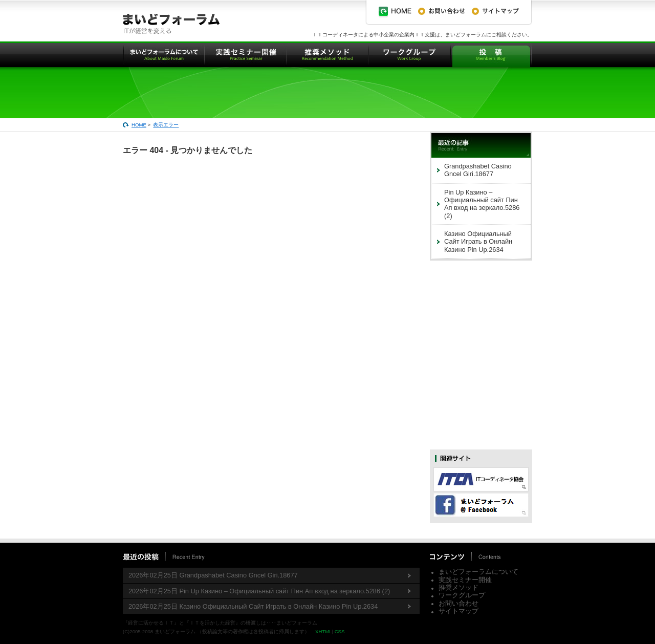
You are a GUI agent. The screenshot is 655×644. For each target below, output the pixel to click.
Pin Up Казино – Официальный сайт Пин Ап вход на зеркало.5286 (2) (482, 204)
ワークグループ (462, 595)
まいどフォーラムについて (478, 572)
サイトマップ (458, 611)
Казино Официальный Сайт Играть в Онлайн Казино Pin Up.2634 (478, 242)
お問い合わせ (458, 603)
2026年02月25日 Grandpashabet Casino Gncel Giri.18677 (213, 575)
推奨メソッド (458, 587)
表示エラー (166, 125)
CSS (340, 631)
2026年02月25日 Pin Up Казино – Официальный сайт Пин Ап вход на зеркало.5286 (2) (259, 591)
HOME (139, 125)
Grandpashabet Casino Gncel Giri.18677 (478, 170)
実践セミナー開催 (465, 580)
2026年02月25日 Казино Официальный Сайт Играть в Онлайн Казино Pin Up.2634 (253, 606)
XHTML (324, 631)
